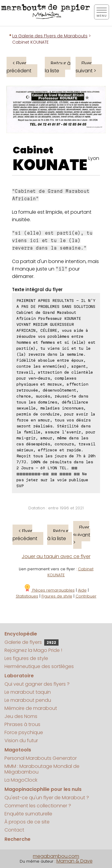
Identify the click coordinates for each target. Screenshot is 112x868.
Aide (82, 590)
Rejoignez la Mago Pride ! (33, 650)
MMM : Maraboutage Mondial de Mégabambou (42, 769)
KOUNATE (50, 165)
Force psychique (24, 732)
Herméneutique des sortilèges (39, 666)
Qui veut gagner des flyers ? (37, 684)
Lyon (94, 158)
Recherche (17, 839)
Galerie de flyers (32, 642)
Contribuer (86, 596)
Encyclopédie (21, 634)
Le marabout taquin (28, 692)
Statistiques (27, 596)
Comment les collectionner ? (38, 806)
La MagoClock (21, 780)
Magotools (18, 750)
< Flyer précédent (19, 67)
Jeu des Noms (21, 716)
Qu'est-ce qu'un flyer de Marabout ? (47, 798)
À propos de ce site (27, 822)
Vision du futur (21, 741)
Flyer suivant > (86, 67)
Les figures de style (26, 658)
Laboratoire (19, 676)
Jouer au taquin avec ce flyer (56, 556)
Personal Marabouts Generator (41, 758)
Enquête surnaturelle (28, 814)
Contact (14, 830)
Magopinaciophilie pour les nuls (43, 789)
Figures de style (57, 596)
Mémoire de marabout (31, 708)
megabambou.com (56, 856)
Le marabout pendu (28, 700)
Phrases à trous (22, 724)
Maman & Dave (75, 861)
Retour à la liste (58, 67)
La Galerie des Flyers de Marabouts (50, 36)
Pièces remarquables (49, 590)
